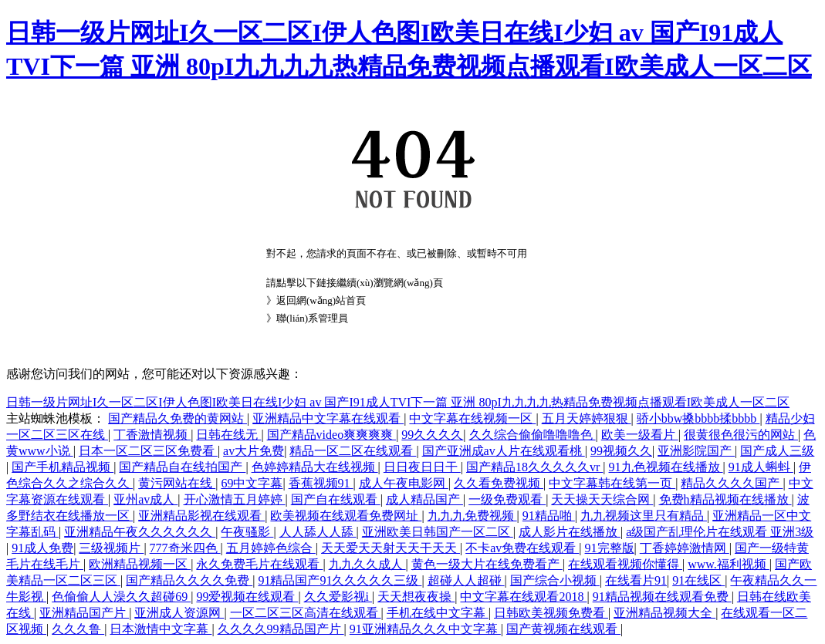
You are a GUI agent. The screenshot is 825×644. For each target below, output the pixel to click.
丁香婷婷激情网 (685, 548)
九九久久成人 (367, 564)
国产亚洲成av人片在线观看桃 (504, 451)
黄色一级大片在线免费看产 (487, 564)
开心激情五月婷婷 (235, 499)
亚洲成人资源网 (179, 613)
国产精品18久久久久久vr (534, 467)
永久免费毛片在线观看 (259, 564)
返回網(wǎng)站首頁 (321, 300)
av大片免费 (254, 451)
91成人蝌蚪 (761, 467)
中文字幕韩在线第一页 (612, 483)
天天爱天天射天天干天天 (391, 548)
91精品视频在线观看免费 (662, 597)
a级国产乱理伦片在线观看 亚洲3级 (720, 532)
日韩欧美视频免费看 (551, 613)
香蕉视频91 (321, 483)
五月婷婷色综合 (271, 548)
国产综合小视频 (555, 580)
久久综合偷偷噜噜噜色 (533, 435)
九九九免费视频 (472, 516)
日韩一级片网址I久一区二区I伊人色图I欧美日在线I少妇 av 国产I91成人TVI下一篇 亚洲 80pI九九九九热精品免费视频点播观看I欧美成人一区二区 (398, 402)
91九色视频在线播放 (666, 467)
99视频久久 (621, 451)
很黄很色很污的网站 (741, 435)
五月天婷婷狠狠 (587, 418)
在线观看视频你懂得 (625, 564)
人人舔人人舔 (318, 532)
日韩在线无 (228, 435)
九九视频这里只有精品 (644, 516)
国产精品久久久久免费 (189, 580)
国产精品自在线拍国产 (182, 467)
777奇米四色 (185, 548)
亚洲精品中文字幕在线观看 (328, 418)
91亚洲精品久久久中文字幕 (425, 629)
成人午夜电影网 (404, 483)
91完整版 (610, 548)
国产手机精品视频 (63, 467)
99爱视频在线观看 (247, 597)
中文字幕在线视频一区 (472, 418)
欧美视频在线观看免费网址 (346, 516)
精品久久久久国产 (732, 483)
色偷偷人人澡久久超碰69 (121, 597)
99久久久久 (432, 435)
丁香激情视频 (152, 435)
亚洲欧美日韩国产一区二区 (438, 532)
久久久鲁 (78, 629)
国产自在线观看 (336, 499)
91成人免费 (42, 548)
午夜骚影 (247, 532)
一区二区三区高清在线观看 (306, 613)
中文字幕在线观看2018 (523, 597)
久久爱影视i (338, 597)
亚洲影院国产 (696, 451)
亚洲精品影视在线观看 (201, 516)
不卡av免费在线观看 (522, 548)
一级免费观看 (507, 499)
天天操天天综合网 (602, 499)
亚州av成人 (145, 499)
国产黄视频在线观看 (563, 629)
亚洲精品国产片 (84, 613)
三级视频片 (111, 548)
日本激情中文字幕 (161, 629)
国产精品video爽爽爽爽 (332, 435)
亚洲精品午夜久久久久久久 (140, 532)
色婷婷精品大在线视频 (315, 467)
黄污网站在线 (177, 483)
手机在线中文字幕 (438, 613)
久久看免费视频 (499, 483)
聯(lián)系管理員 (312, 318)
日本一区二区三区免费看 (148, 451)
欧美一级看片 (640, 435)
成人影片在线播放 (570, 532)
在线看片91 (636, 580)
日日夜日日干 (422, 467)
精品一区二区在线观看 (353, 451)
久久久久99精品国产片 (281, 629)
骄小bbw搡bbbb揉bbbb (698, 418)
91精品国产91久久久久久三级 (340, 580)
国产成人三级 (777, 451)
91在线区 (698, 580)
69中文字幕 (252, 483)
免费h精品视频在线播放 (725, 499)
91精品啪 (549, 516)
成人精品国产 (424, 499)
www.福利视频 (729, 564)
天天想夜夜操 (416, 597)
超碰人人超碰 (466, 580)
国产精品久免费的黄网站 (178, 418)
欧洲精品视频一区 (140, 564)
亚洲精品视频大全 (664, 613)
